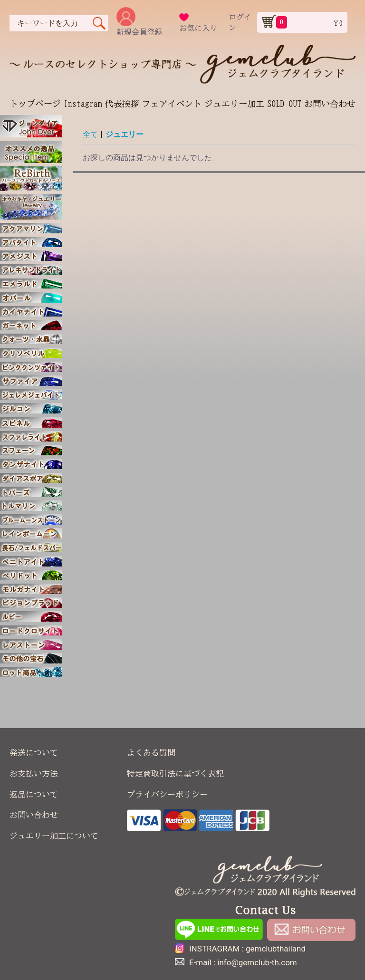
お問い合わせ (330, 104)
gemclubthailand (276, 949)
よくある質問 (151, 753)
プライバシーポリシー (167, 794)
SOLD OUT (284, 104)
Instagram (83, 104)
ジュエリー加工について (54, 836)
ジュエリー (125, 134)
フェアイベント (172, 104)
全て (90, 134)
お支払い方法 (34, 773)
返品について (34, 794)
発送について (34, 753)
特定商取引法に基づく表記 (175, 773)
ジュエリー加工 (234, 104)
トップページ (35, 104)
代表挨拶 (122, 104)
